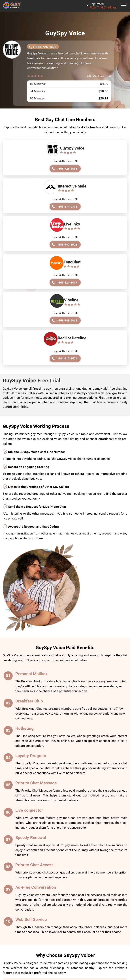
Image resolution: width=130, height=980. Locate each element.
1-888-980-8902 (66, 245)
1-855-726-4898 (44, 47)
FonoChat (72, 262)
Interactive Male (72, 186)
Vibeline (71, 300)
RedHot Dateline (72, 338)
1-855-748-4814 (66, 320)
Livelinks (72, 224)
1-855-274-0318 (66, 207)
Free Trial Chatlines (103, 6)
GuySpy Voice (72, 148)
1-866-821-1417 (66, 283)
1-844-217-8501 (66, 358)
